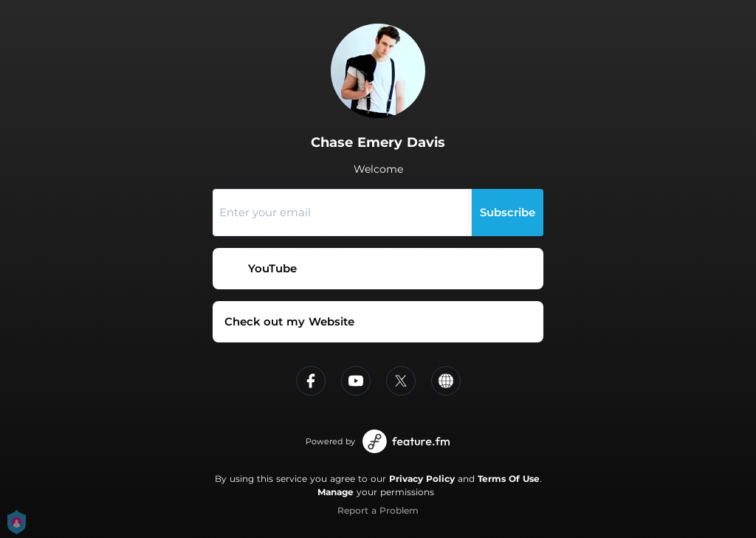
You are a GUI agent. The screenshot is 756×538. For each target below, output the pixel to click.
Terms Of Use (509, 479)
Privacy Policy (422, 479)
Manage (336, 492)
